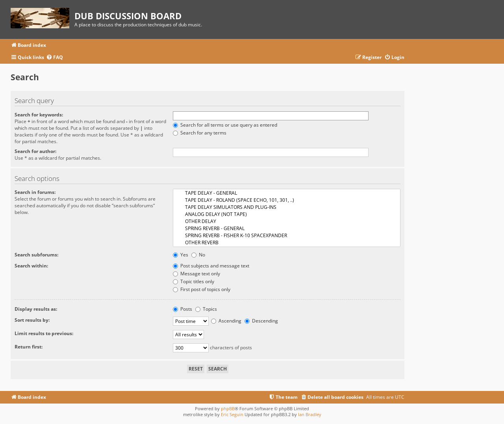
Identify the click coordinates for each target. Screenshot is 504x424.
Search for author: (35, 151)
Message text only (196, 274)
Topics (206, 309)
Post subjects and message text (211, 266)
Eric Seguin (232, 414)
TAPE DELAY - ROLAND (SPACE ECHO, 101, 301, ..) (287, 200)
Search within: (31, 266)
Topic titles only (194, 281)
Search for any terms (200, 133)
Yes (181, 255)
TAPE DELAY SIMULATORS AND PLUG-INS (287, 207)
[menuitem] (55, 58)
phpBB (228, 408)
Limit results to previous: (44, 333)
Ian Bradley (310, 414)
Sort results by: (32, 320)
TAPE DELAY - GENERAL (287, 193)
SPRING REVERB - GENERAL (287, 229)
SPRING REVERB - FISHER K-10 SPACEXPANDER (287, 236)
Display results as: (36, 309)
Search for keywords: (39, 115)
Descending (261, 321)
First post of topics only (202, 289)
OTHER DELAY (287, 221)
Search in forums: (35, 192)
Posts (183, 309)
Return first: (29, 347)
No (198, 255)
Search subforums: (36, 255)
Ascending (226, 321)
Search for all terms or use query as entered (225, 125)
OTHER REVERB (287, 243)
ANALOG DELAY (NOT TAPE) (287, 214)
